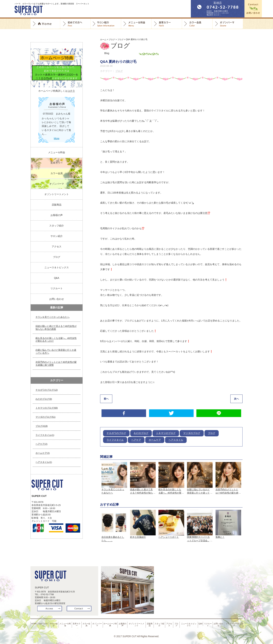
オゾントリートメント (57, 194)
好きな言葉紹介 (138, 538)
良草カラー (167, 24)
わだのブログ (141, 434)
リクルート (57, 288)
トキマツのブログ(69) (47, 408)
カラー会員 (197, 24)
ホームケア (155, 440)
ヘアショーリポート (169, 538)
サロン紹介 (106, 24)
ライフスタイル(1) (45, 435)
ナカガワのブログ (116, 434)
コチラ (71, 91)
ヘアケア (136, 440)
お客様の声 (57, 215)
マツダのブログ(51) (45, 417)
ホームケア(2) (43, 453)
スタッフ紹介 (57, 226)
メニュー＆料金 (57, 152)
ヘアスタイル (176, 440)
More (57, 138)
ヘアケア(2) (41, 444)
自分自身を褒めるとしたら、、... (113, 539)
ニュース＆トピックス (57, 267)
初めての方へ (75, 24)
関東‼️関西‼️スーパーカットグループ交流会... (198, 539)
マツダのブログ (192, 434)
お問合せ (253, 9)
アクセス (57, 247)
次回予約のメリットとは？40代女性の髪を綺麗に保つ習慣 (56, 363)
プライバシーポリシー (234, 624)
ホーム (103, 40)
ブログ (112, 40)
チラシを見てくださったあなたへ (52, 317)
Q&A (57, 278)
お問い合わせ (57, 299)
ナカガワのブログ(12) (47, 390)
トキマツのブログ (166, 434)
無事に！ (220, 538)
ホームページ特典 (111, 624)
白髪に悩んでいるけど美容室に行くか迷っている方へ (56, 351)
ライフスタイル (115, 440)
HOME (34, 623)
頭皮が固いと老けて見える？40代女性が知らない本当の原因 (56, 328)
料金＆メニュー (136, 24)
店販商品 (57, 205)
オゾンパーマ (228, 24)
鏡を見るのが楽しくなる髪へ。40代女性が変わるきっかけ (56, 340)
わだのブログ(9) (44, 399)
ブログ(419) (42, 426)
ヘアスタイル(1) (44, 462)
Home (45, 24)
